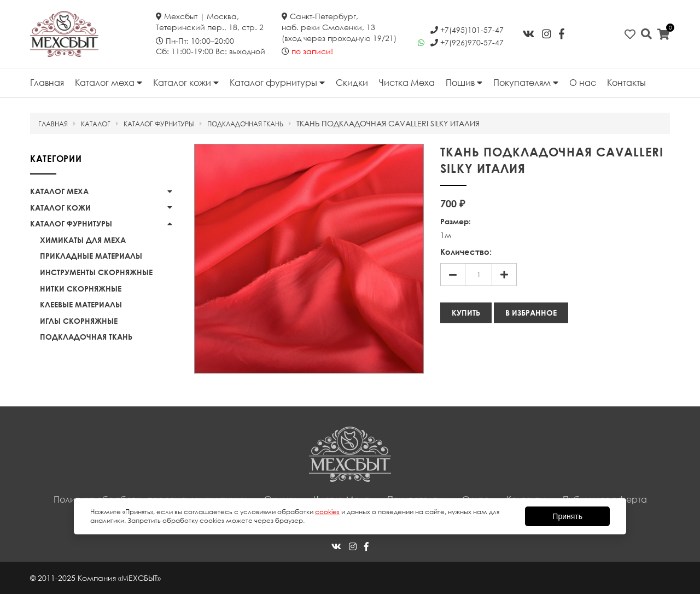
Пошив (464, 83)
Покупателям (526, 83)
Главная (47, 83)
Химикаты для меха (83, 240)
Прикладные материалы (91, 256)
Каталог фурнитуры (277, 83)
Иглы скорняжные (79, 321)
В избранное (531, 313)
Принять (567, 516)
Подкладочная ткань (86, 337)
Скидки (352, 83)
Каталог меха (109, 83)
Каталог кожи (186, 83)
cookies (327, 512)
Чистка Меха (407, 83)
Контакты (626, 83)
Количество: (466, 252)
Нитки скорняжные (81, 289)
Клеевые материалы (81, 304)
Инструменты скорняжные (96, 272)
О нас (583, 83)
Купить (466, 313)
